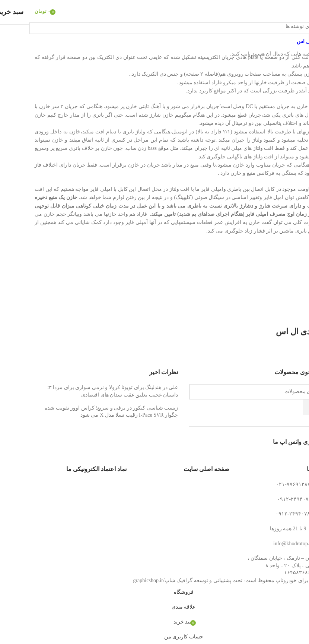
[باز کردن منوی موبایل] (297, 11)
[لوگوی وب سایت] (154, 11)
